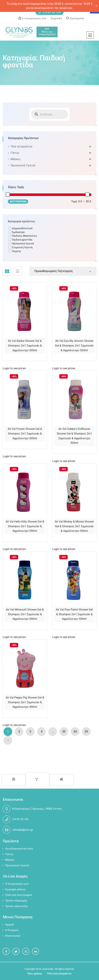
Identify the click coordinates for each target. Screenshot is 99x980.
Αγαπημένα (77, 18)
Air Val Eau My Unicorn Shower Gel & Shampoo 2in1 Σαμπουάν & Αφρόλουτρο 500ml (74, 346)
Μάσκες (16, 159)
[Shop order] (63, 271)
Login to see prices (14, 368)
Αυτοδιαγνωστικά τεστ (19, 849)
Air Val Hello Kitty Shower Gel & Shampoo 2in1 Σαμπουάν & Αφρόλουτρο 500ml (25, 526)
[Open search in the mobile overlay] (49, 114)
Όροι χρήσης (35, 974)
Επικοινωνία (13, 936)
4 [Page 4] (42, 732)
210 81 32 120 (49, 12)
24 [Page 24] (75, 732)
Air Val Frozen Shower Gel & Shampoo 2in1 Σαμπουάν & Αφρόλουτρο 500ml (25, 433)
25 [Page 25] (86, 732)
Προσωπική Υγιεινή (23, 165)
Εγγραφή (56, 18)
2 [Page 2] (19, 732)
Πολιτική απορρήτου (59, 974)
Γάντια (15, 153)
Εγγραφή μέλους (15, 889)
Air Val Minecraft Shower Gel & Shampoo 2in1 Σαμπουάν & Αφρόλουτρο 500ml (25, 614)
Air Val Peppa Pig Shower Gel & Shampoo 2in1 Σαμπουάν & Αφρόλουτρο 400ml (25, 702)
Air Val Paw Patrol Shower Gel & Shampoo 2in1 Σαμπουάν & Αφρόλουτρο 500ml (74, 614)
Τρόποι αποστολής (17, 906)
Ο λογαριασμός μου (34, 18)
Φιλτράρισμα (18, 202)
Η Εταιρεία (12, 930)
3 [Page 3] (30, 732)
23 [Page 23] (64, 732)
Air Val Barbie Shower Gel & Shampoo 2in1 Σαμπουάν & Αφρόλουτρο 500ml (25, 346)
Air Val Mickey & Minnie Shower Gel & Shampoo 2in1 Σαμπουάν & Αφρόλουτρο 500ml (74, 526)
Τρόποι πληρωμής (16, 901)
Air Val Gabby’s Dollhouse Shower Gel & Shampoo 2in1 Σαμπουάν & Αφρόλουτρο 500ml (74, 436)
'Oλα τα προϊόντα (21, 147)
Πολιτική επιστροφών (19, 895)
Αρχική (10, 925)
